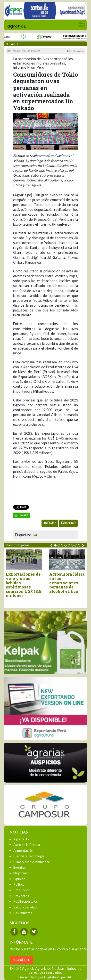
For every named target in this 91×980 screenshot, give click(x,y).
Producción (22, 890)
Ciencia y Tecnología (29, 856)
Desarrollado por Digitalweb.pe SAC (45, 977)
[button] (55, 545)
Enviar (50, 523)
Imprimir (68, 523)
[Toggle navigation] (81, 25)
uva (34, 535)
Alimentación (23, 850)
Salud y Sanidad (25, 907)
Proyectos (21, 896)
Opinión (19, 879)
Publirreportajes (26, 901)
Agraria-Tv (21, 839)
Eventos (20, 867)
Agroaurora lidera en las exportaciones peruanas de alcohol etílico (67, 583)
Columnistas (23, 913)
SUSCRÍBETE (21, 960)
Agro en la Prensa (27, 845)
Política (19, 884)
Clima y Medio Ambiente (32, 862)
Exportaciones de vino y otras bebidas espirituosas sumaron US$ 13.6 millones (24, 585)
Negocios (21, 873)
